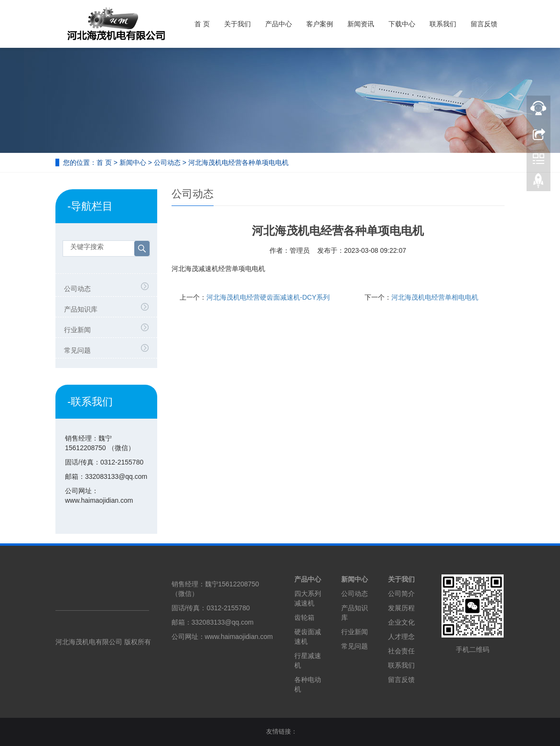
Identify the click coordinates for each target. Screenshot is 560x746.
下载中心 (402, 24)
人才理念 (401, 637)
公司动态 (167, 162)
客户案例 (320, 24)
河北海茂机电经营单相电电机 (435, 297)
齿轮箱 (304, 617)
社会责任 (401, 651)
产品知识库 (81, 309)
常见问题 (77, 350)
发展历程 (401, 608)
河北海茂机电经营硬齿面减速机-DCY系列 (268, 297)
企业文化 (401, 622)
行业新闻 (77, 330)
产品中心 (279, 24)
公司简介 (401, 594)
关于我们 (237, 24)
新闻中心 (133, 162)
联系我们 (443, 24)
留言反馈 (484, 24)
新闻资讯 (361, 24)
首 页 (202, 24)
